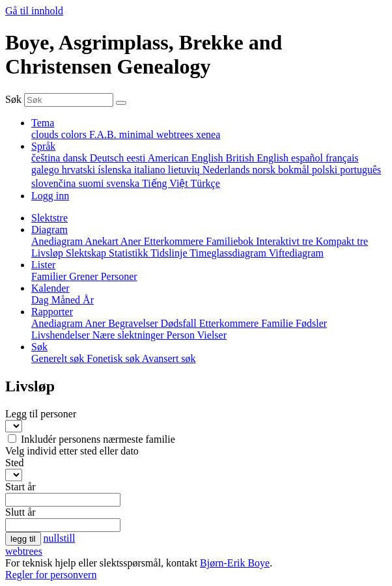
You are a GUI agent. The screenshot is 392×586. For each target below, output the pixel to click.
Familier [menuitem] (50, 276)
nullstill (60, 538)
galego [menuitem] (47, 170)
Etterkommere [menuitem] (175, 241)
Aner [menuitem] (132, 241)
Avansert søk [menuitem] (169, 358)
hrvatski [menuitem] (80, 170)
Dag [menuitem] (41, 300)
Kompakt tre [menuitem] (342, 241)
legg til (23, 539)
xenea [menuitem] (208, 134)
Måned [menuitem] (67, 300)
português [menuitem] (360, 170)
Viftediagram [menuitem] (296, 253)
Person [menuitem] (182, 335)
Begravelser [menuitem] (134, 323)
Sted (14, 463)
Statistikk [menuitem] (130, 253)
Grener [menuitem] (85, 276)
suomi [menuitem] (92, 183)
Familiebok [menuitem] (231, 241)
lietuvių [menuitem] (185, 170)
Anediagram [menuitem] (58, 241)
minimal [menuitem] (138, 134)
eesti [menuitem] (137, 158)
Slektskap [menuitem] (87, 253)
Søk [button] (39, 347)
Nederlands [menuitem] (228, 170)
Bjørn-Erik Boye (235, 563)
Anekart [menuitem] (103, 241)
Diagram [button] (49, 230)
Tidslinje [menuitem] (170, 253)
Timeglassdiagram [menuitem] (229, 253)
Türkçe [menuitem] (205, 183)
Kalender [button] (50, 288)
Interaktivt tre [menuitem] (286, 241)
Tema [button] (43, 123)
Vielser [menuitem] (212, 335)
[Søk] (121, 103)
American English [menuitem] (187, 158)
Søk (13, 99)
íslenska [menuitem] (116, 170)
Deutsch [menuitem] (108, 158)
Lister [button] (43, 265)
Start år (21, 487)
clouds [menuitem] (46, 134)
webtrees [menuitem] (176, 134)
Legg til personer (41, 414)
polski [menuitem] (326, 170)
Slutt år (21, 512)
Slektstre (49, 218)
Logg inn (50, 196)
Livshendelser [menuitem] (62, 335)
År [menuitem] (88, 300)
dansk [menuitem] (76, 158)
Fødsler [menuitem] (311, 323)
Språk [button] (43, 146)
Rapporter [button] (52, 312)
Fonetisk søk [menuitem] (114, 358)
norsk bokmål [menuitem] (282, 170)
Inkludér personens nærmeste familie (98, 439)
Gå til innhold (34, 11)
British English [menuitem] (259, 158)
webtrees (24, 551)
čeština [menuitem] (47, 158)
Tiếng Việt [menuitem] (166, 183)
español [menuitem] (308, 158)
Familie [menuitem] (278, 323)
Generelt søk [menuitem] (59, 358)
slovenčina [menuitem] (55, 183)
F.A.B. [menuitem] (104, 134)
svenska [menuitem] (124, 183)
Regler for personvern (51, 575)
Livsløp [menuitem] (49, 253)
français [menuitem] (342, 158)
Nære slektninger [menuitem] (130, 335)
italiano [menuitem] (151, 170)
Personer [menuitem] (119, 276)
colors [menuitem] (75, 134)
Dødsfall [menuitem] (180, 323)
